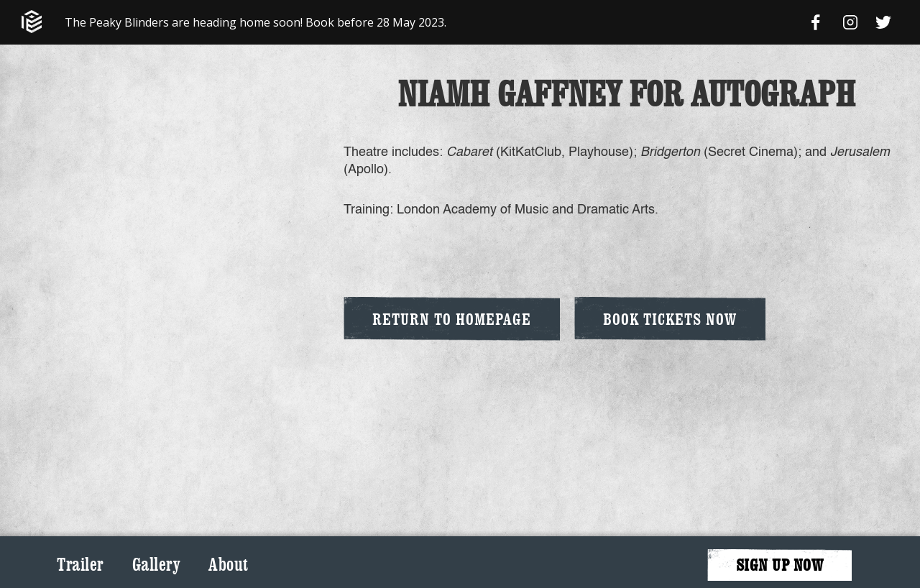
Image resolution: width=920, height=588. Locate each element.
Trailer (80, 564)
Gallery (156, 564)
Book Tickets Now (670, 319)
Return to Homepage (452, 319)
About (229, 564)
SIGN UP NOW (780, 565)
